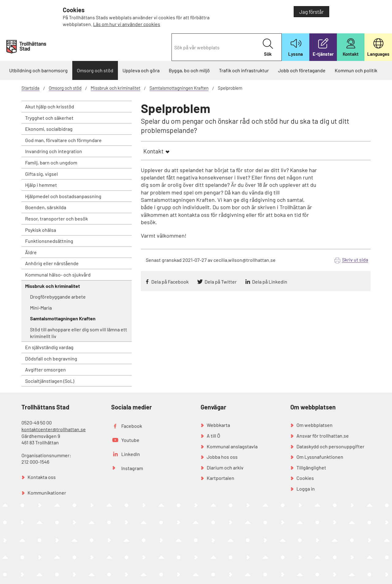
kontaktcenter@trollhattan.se (54, 429)
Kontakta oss (42, 477)
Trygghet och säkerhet (49, 118)
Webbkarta (218, 425)
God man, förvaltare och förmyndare (63, 140)
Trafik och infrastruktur (244, 70)
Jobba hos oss (222, 457)
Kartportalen (221, 478)
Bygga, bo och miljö (189, 70)
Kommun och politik (356, 70)
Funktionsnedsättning (49, 241)
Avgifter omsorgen (45, 369)
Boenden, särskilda (46, 207)
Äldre (31, 252)
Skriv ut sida (355, 260)
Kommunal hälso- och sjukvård (58, 275)
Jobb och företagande (302, 70)
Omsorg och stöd (95, 70)
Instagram (132, 468)
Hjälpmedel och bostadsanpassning (63, 196)
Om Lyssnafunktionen (320, 457)
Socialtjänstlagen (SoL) (50, 381)
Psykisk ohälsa (41, 230)
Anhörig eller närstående (52, 263)
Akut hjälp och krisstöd (50, 106)
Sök (268, 48)
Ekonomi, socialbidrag (49, 129)
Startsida (30, 88)
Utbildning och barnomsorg (38, 70)
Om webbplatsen (315, 425)
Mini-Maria (41, 308)
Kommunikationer (47, 493)
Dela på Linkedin (270, 282)
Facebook (132, 426)
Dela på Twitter (221, 282)
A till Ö (213, 436)
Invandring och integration (54, 151)
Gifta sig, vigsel (41, 174)
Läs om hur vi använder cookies (127, 24)
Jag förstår (311, 12)
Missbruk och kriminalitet (115, 88)
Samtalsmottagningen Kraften (179, 88)
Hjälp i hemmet (41, 185)
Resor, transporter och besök (57, 219)
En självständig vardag (49, 347)
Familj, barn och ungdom (51, 162)
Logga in (306, 489)
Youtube (130, 440)
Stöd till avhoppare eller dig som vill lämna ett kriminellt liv (79, 333)
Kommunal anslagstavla (232, 446)
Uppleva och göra (141, 70)
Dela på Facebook (170, 282)
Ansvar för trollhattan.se (323, 436)
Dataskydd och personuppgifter (330, 446)
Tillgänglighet (311, 467)
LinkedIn (131, 454)
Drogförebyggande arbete (58, 297)
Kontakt (153, 151)
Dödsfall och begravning (51, 358)
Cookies (305, 478)
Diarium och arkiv (225, 467)
